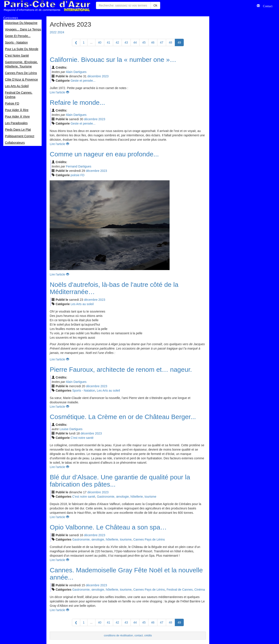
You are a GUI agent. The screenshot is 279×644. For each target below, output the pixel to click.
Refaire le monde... (77, 102)
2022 (53, 32)
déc (94, 76)
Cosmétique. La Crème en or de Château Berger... (123, 417)
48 (170, 42)
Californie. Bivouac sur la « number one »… (113, 60)
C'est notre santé (82, 438)
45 (144, 42)
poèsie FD (78, 175)
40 (100, 42)
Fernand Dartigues (79, 166)
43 (126, 42)
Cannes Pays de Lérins (149, 539)
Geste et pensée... (83, 81)
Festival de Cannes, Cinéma (186, 590)
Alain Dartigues (76, 72)
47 (162, 42)
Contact (266, 6)
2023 (105, 76)
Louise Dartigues (71, 429)
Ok (155, 5)
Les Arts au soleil (82, 304)
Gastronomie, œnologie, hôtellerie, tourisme (127, 497)
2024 (61, 32)
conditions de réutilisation (119, 636)
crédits (148, 636)
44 (135, 42)
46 (153, 42)
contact (139, 636)
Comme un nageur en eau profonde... (104, 154)
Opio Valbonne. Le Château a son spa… (108, 527)
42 (117, 42)
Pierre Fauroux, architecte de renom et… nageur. (121, 369)
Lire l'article (59, 92)
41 (109, 42)
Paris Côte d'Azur (47, 6)
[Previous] (76, 42)
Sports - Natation (84, 390)
